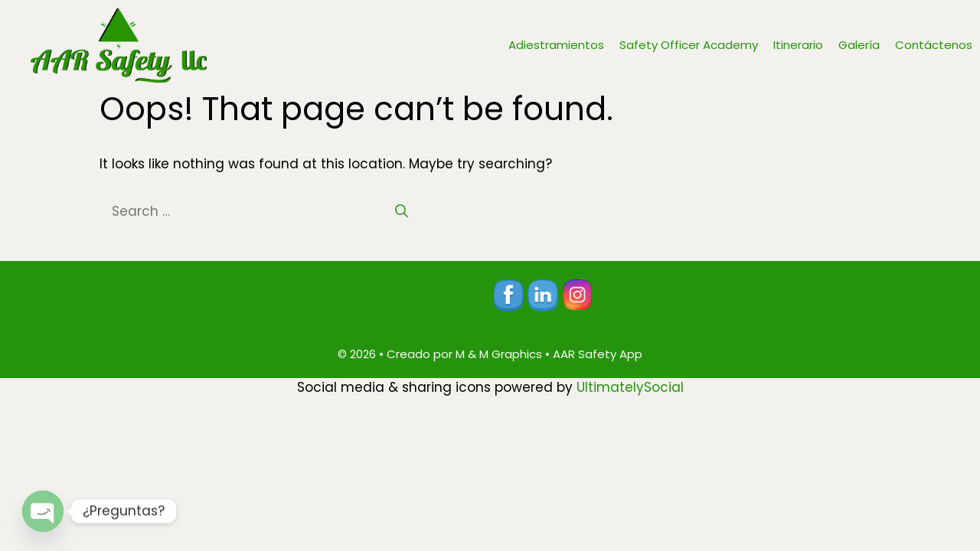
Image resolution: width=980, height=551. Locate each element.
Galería (859, 45)
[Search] (402, 212)
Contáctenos (934, 45)
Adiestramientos (556, 45)
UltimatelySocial (630, 387)
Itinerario (798, 45)
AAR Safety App (598, 354)
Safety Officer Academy (689, 45)
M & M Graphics (499, 354)
